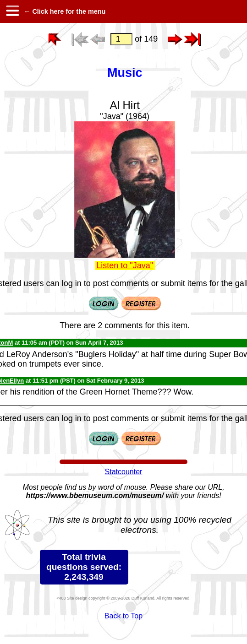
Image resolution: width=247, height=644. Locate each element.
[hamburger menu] (12, 11)
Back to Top (123, 616)
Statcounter (124, 472)
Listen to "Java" (125, 265)
